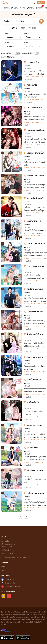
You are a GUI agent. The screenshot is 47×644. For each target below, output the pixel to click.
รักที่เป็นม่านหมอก (33, 380)
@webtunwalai (10, 583)
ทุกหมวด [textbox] (10, 37)
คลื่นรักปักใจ (30, 85)
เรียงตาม (7, 43)
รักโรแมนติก (27, 69)
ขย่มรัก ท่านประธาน (33, 312)
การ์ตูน (30, 8)
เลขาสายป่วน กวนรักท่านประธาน (35, 176)
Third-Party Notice (8, 554)
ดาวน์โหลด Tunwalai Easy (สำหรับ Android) (16, 557)
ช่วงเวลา (26, 43)
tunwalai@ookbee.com (13, 587)
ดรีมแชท (40, 7)
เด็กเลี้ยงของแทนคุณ (34, 470)
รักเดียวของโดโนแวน (34, 334)
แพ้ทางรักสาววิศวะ (33, 425)
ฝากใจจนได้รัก (31, 402)
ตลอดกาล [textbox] (29, 47)
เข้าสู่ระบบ (41, 3)
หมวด (6, 33)
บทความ (4, 567)
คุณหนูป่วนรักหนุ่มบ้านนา (34, 198)
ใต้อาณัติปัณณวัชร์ (33, 108)
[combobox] (14, 37)
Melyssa (27, 66)
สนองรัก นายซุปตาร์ (34, 357)
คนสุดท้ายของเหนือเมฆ (35, 244)
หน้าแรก (5, 8)
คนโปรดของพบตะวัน (34, 493)
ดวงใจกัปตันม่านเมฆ (33, 289)
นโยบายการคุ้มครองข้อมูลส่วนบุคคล (8, 545)
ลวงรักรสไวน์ (31, 448)
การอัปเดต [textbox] (10, 47)
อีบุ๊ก (22, 8)
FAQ (3, 570)
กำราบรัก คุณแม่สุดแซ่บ (34, 266)
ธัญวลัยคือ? (6, 541)
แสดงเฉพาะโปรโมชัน (28, 53)
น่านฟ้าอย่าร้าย (32, 62)
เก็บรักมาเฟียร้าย (32, 221)
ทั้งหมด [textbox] (28, 37)
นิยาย (14, 8)
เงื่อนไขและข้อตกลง (7, 550)
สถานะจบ (27, 33)
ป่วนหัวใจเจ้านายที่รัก (34, 153)
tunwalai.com (10, 579)
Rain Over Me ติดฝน (34, 130)
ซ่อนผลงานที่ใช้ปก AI (7, 53)
